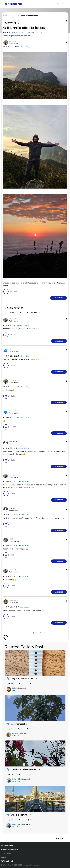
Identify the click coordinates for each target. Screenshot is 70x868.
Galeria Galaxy (24, 47)
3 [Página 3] (24, 313)
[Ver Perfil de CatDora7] (12, 350)
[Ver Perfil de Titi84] (11, 539)
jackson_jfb (16, 779)
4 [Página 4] (28, 313)
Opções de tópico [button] (63, 21)
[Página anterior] (10, 313)
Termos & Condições (9, 849)
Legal (3, 857)
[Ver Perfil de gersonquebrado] (14, 600)
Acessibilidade (7, 845)
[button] (63, 42)
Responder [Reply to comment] (59, 341)
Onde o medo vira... (19, 815)
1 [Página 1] (17, 313)
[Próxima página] (35, 313)
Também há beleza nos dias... (24, 769)
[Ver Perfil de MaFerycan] (13, 41)
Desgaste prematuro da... (22, 679)
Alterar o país (7, 861)
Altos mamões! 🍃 (19, 724)
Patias (14, 688)
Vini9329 (15, 734)
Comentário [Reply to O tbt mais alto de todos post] (59, 298)
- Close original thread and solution (17, 36)
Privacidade (6, 853)
